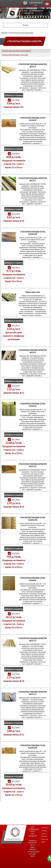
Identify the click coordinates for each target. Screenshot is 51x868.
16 (46, 17)
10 (30, 17)
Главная (4, 33)
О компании (45, 828)
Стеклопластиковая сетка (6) (15, 55)
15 (43, 17)
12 (35, 17)
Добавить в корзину (14, 95)
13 (38, 17)
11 (33, 17)
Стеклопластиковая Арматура (21, 33)
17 (49, 17)
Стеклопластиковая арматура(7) (16, 51)
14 (41, 17)
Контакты (44, 831)
